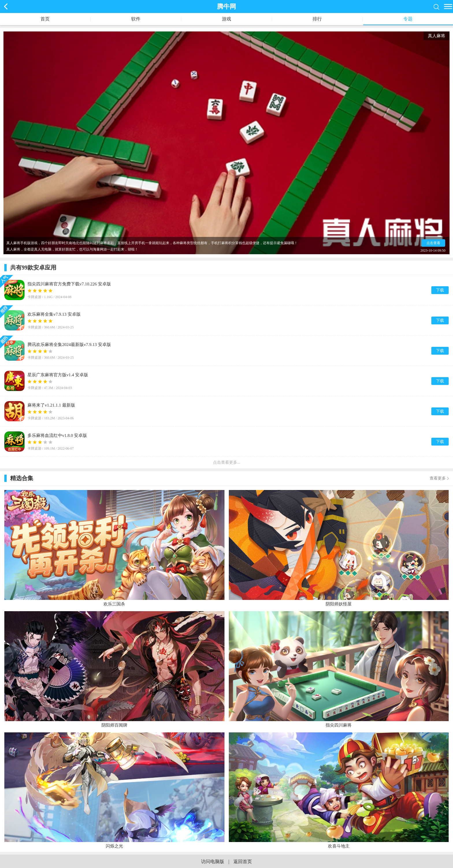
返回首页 (243, 862)
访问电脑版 (213, 862)
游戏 (226, 19)
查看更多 (438, 478)
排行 (317, 19)
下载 (440, 290)
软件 (136, 19)
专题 (408, 19)
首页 (45, 19)
